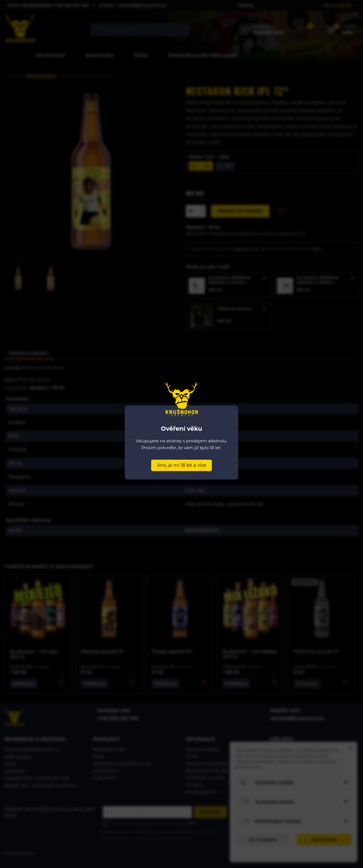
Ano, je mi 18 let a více (181, 465)
